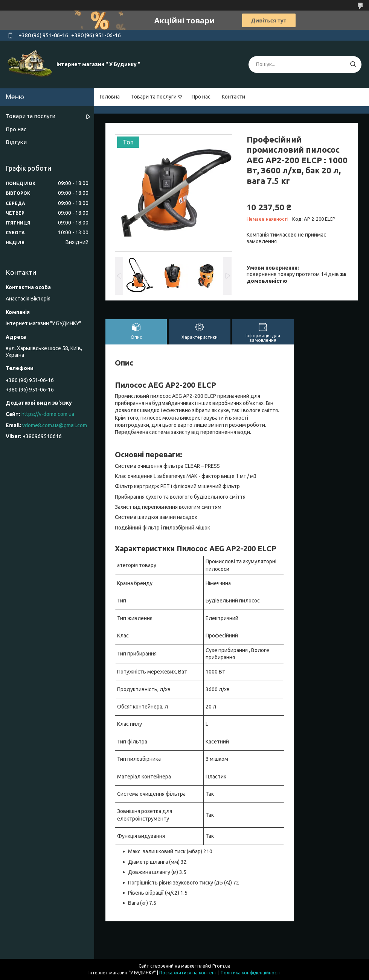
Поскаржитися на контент (188, 973)
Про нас (201, 97)
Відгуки (16, 142)
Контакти (233, 97)
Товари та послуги (154, 97)
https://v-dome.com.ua (48, 414)
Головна (110, 97)
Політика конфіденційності (251, 973)
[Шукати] (353, 64)
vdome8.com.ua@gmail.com (55, 425)
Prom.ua (221, 966)
